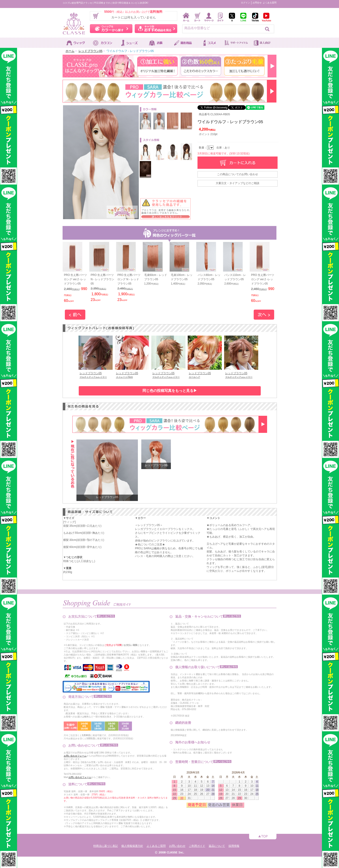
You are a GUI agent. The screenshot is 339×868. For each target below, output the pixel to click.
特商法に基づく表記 (106, 846)
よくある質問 (270, 3)
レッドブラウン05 (90, 51)
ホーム (70, 51)
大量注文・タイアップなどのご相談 (238, 183)
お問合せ (257, 3)
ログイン (245, 3)
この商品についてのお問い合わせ (238, 174)
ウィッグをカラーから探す (111, 29)
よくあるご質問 (156, 846)
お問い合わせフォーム (75, 756)
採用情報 (234, 846)
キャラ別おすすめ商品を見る (156, 29)
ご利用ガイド (197, 846)
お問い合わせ (177, 846)
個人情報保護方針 (132, 846)
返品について (217, 846)
